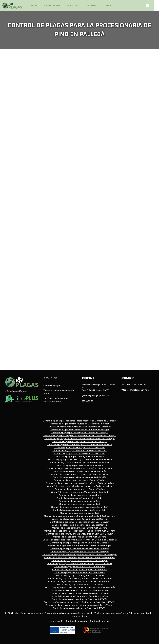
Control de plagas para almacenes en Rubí (79, 501)
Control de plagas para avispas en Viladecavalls (79, 465)
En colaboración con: (17, 391)
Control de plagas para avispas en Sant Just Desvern (79, 537)
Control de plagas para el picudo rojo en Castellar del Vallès (79, 593)
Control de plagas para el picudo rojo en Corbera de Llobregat (79, 427)
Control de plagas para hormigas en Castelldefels (80, 576)
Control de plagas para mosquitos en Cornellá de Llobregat (80, 543)
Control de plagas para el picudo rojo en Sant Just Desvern (80, 522)
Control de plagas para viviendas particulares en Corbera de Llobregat (79, 439)
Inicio (34, 6)
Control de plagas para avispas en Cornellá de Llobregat (80, 561)
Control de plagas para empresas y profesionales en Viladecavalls (79, 459)
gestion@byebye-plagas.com (96, 396)
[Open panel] (148, 6)
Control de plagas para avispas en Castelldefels (80, 584)
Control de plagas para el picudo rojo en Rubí (79, 498)
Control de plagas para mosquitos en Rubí (80, 495)
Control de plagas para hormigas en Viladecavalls (79, 457)
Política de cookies (100, 621)
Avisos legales (57, 621)
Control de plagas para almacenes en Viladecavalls (80, 454)
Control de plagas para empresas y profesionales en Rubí (80, 507)
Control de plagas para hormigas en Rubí (80, 504)
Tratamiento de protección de (58, 390)
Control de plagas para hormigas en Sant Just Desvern (79, 528)
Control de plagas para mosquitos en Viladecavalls (79, 448)
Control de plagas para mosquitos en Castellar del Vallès (80, 590)
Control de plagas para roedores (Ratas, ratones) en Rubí (79, 492)
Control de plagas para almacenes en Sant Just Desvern (80, 525)
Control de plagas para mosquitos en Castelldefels (80, 567)
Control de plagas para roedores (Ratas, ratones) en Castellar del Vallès (79, 587)
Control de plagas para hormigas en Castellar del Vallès (80, 599)
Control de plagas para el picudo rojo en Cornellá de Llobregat (79, 546)
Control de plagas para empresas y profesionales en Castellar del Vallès (80, 602)
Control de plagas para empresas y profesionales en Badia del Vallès (80, 483)
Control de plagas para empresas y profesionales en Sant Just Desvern (79, 531)
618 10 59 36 (88, 401)
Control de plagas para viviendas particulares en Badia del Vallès (79, 486)
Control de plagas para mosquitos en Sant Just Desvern (79, 519)
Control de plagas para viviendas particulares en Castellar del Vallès (79, 605)
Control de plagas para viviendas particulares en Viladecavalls (80, 462)
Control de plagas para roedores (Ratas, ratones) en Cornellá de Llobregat (79, 540)
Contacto (109, 6)
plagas (57, 386)
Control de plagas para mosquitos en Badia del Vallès (80, 471)
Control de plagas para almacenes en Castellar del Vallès (79, 596)
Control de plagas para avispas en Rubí (80, 513)
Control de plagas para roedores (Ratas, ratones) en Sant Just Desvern (80, 516)
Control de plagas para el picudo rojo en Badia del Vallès (79, 474)
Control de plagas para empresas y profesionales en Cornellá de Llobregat (80, 555)
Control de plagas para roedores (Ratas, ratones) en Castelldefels (79, 564)
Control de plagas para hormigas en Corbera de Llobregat (80, 433)
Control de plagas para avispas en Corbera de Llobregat (80, 442)
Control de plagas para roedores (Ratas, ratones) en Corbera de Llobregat (79, 421)
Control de (49, 386)
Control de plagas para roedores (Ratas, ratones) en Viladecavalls (80, 445)
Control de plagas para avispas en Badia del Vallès (80, 489)
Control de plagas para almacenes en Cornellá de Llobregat (79, 549)
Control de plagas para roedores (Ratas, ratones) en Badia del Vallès (79, 468)
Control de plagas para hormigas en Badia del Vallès (80, 480)
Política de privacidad (77, 621)
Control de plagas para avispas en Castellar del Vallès (80, 608)
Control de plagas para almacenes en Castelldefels (79, 573)
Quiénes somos (52, 6)
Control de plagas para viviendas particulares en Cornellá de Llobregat (79, 558)
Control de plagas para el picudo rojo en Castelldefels (79, 570)
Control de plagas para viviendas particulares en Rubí (79, 510)
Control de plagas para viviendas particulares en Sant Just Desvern (80, 534)
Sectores (91, 6)
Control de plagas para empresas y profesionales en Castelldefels (80, 578)
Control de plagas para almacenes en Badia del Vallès (79, 477)
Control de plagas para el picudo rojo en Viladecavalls (80, 451)
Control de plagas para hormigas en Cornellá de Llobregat (80, 552)
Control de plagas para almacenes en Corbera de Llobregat (79, 430)
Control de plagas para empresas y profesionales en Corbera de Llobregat (80, 436)
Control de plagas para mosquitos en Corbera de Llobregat (80, 424)
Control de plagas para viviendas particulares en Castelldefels (79, 581)
